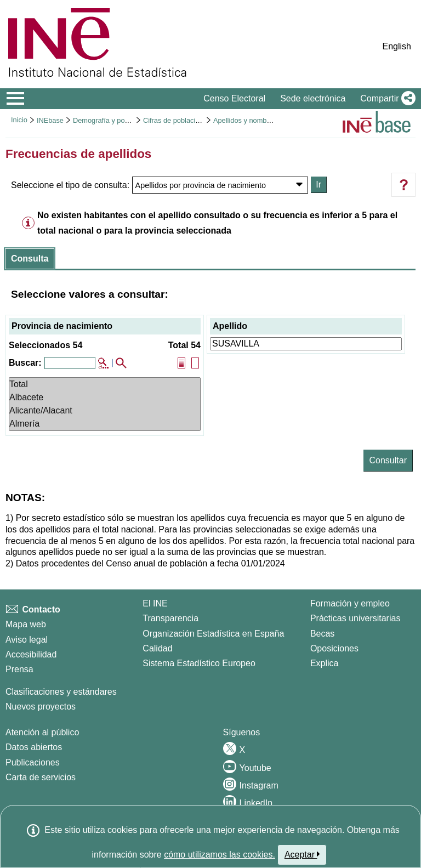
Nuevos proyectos (41, 707)
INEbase (50, 120)
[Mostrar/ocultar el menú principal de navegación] (16, 99)
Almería (105, 424)
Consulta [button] (30, 259)
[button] (386, 99)
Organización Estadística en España (213, 634)
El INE (155, 603)
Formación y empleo (350, 603)
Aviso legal (27, 640)
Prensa (19, 669)
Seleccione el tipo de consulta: (70, 185)
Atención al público (42, 732)
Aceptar (302, 854)
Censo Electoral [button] (234, 98)
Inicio (19, 120)
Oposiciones (334, 648)
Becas (322, 634)
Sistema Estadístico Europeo (199, 663)
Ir (318, 185)
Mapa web (26, 624)
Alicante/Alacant (105, 411)
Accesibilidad (31, 654)
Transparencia (170, 618)
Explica (325, 663)
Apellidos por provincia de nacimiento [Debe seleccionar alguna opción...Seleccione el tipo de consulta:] (201, 185)
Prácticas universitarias (355, 618)
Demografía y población (110, 120)
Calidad (157, 648)
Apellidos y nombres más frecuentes (270, 120)
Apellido (230, 326)
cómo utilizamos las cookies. (220, 855)
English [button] (397, 46)
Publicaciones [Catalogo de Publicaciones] (33, 762)
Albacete (105, 398)
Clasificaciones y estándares (61, 692)
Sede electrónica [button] (313, 98)
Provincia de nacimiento (62, 326)
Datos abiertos (34, 747)
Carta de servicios (41, 777)
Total (105, 384)
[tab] (30, 259)
